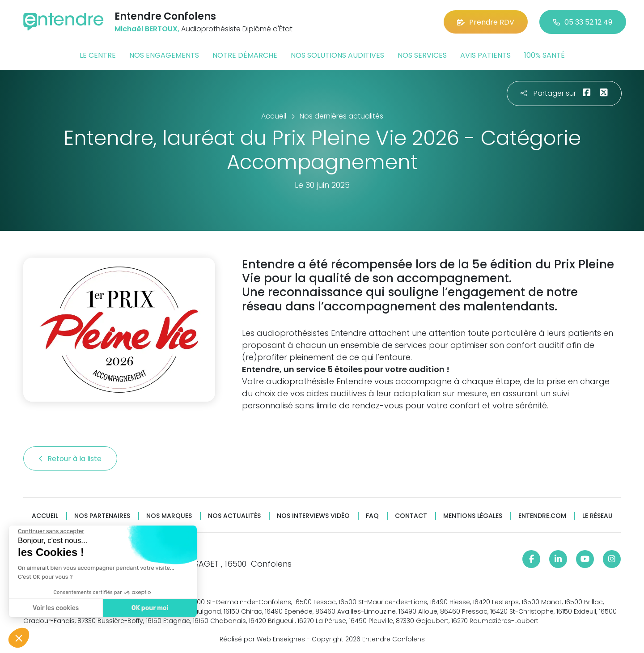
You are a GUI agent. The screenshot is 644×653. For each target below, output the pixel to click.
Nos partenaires (102, 516)
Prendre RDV (486, 22)
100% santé (544, 55)
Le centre (98, 55)
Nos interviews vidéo (313, 516)
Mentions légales (473, 516)
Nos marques (169, 516)
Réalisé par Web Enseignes (262, 639)
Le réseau (597, 516)
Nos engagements (164, 55)
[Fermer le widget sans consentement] (51, 531)
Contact (411, 516)
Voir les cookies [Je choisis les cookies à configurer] (55, 608)
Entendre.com (542, 516)
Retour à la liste (70, 459)
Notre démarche (245, 55)
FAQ (372, 516)
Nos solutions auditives (337, 55)
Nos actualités (234, 516)
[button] (19, 638)
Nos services (422, 55)
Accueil (45, 516)
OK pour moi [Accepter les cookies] (150, 608)
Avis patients (485, 55)
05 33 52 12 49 (583, 22)
